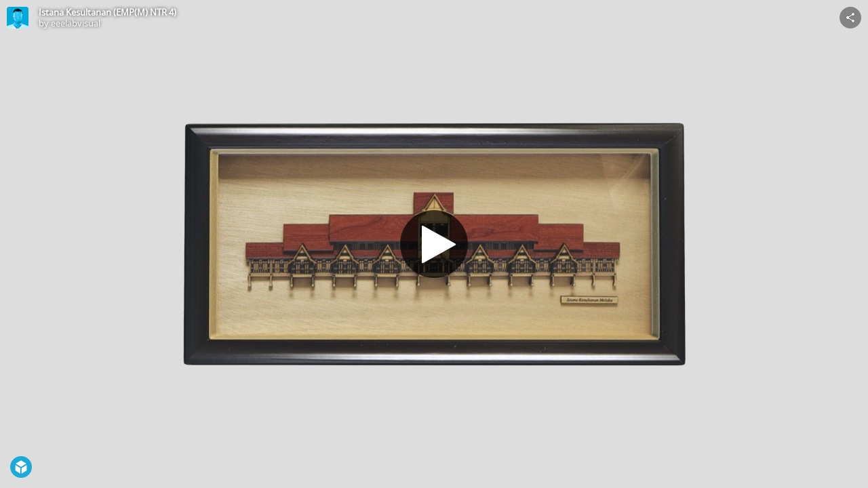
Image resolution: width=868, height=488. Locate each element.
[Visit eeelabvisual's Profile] (18, 18)
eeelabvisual (76, 23)
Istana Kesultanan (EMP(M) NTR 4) (107, 12)
